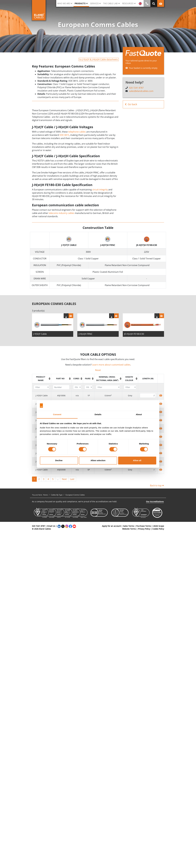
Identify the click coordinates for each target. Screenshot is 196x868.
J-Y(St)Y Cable (40, 334)
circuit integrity (100, 190)
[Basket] (71, 316)
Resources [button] (128, 3)
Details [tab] (98, 415)
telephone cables (77, 132)
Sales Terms (129, 526)
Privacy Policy (144, 529)
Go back (131, 104)
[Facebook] (71, 526)
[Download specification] (66, 316)
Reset (98, 370)
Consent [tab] (57, 415)
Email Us (51, 526)
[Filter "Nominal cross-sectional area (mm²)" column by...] (108, 387)
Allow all (137, 461)
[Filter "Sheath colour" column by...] (130, 387)
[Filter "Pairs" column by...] (88, 387)
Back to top (157, 486)
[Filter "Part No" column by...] (61, 387)
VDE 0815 (64, 135)
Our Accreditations (155, 501)
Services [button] (94, 3)
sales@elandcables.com (141, 91)
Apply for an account (111, 526)
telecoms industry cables (62, 213)
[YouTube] (74, 526)
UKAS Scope (159, 526)
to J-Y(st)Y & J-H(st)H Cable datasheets (99, 59)
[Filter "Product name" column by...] (41, 387)
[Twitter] (63, 526)
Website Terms (129, 529)
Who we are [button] (64, 3)
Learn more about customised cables (111, 365)
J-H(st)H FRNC (86, 334)
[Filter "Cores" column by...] (77, 387)
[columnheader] (42, 379)
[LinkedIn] (59, 526)
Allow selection (98, 461)
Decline (59, 461)
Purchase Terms (144, 526)
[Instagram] (67, 526)
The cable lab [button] (110, 3)
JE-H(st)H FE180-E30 (134, 334)
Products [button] (80, 3)
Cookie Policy (158, 529)
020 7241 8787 (136, 88)
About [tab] (139, 415)
